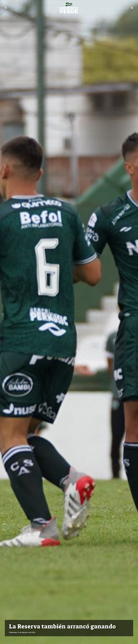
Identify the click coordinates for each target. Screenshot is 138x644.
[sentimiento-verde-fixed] (69, 8)
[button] (6, 8)
